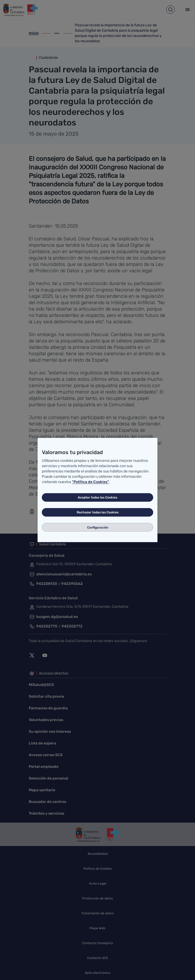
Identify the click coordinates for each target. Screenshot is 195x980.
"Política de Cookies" (90, 482)
